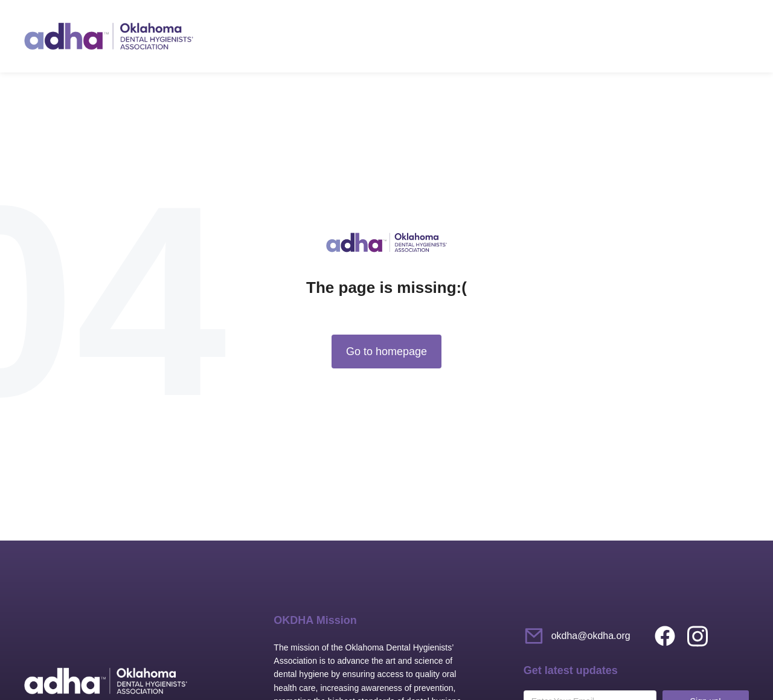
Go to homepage (386, 352)
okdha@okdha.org (591, 636)
